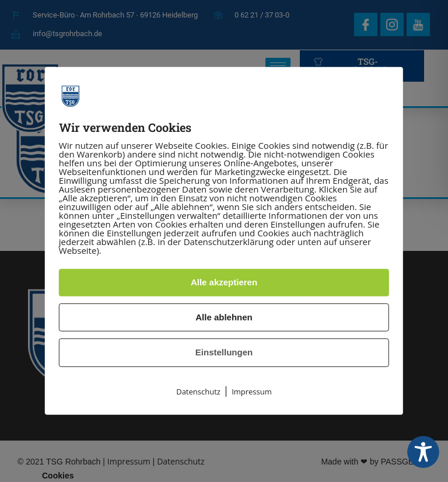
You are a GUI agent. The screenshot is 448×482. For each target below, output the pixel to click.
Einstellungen (224, 352)
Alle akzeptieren (224, 282)
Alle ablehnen (224, 317)
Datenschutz (198, 392)
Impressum (252, 392)
